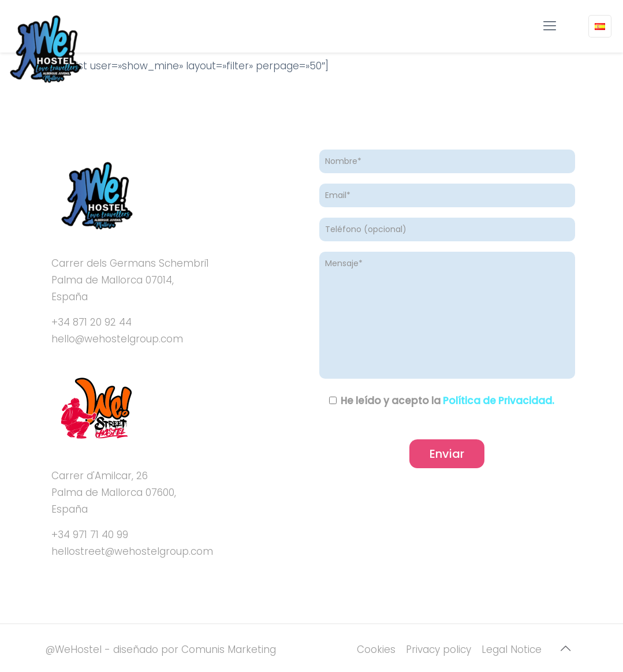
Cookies (376, 649)
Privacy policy (439, 649)
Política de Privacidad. (499, 401)
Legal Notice (512, 649)
